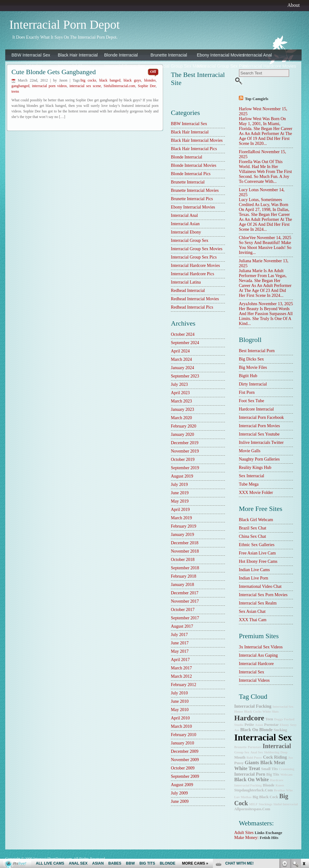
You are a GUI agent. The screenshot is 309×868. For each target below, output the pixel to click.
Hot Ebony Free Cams (258, 561)
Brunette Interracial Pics (192, 199)
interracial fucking (253, 706)
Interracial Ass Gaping (258, 655)
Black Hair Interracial (78, 55)
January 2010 (182, 743)
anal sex (257, 752)
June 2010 (180, 701)
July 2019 (179, 485)
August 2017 (182, 626)
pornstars (255, 747)
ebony (285, 725)
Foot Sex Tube (252, 401)
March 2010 (181, 726)
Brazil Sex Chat (253, 528)
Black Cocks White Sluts (261, 712)
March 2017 (181, 668)
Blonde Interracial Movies (194, 165)
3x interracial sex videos (261, 647)
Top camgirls (257, 99)
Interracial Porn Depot (65, 25)
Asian (259, 725)
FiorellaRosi (250, 152)
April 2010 (180, 718)
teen (269, 719)
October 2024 (183, 334)
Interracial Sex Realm (258, 603)
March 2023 (181, 401)
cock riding (275, 757)
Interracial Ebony (74, 66)
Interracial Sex (252, 672)
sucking (280, 730)
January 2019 (182, 535)
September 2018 (185, 568)
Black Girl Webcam (256, 520)
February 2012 (184, 685)
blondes (150, 80)
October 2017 (183, 610)
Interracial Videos (254, 680)
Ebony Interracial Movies (218, 55)
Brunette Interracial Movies (195, 190)
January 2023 (182, 409)
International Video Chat (260, 586)
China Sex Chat (252, 536)
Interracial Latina (74, 77)
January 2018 (182, 585)
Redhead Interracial (123, 77)
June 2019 (180, 493)
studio (239, 725)
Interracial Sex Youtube (259, 434)
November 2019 (185, 451)
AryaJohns (248, 304)
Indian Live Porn (254, 578)
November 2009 (185, 760)
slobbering (272, 752)
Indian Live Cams (254, 570)
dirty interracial (253, 384)
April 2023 (180, 393)
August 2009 (182, 785)
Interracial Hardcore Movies (265, 66)
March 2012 (181, 676)
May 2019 (180, 501)
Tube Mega (249, 484)
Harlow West (250, 109)
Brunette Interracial (169, 55)
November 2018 (185, 551)
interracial (277, 746)
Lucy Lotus (249, 190)
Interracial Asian (27, 66)
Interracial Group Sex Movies (172, 66)
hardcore (249, 718)
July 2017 (179, 635)
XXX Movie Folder (256, 493)
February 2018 (184, 576)
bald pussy (254, 758)
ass (290, 758)
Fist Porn (247, 392)
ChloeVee (247, 238)
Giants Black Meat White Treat (260, 766)
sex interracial (252, 476)
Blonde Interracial (121, 55)
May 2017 (180, 651)
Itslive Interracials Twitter (261, 442)
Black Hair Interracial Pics (194, 149)
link (304, 771)
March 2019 (181, 518)
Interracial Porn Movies (259, 426)
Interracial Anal (258, 55)
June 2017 (180, 643)
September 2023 (185, 376)
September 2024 (185, 343)
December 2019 (185, 443)
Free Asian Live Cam (257, 553)
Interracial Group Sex (125, 66)
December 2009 (185, 751)
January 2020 (182, 434)
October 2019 (183, 459)
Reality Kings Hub (255, 468)
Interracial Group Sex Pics (218, 66)
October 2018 (183, 560)
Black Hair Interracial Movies (197, 140)
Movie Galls (250, 451)
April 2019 (180, 510)
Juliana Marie (251, 261)
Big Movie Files (253, 367)
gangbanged (20, 86)
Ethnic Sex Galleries (257, 545)
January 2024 (182, 368)
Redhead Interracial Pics (192, 307)
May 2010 (180, 710)
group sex (242, 752)
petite (249, 725)
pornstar (271, 725)
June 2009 (180, 801)
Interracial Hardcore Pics (33, 77)
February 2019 (184, 526)
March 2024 (181, 359)
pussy (239, 763)
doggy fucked (284, 719)
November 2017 (185, 601)
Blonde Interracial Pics (191, 174)
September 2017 (185, 618)
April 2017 (180, 660)
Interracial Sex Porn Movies (263, 595)
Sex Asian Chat (252, 611)
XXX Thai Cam (253, 620)
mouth (240, 757)
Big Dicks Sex (251, 359)
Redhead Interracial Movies (195, 299)
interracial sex (263, 737)
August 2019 (182, 476)
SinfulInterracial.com (119, 86)
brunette (240, 747)
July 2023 (179, 384)
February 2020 (184, 426)
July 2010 (179, 693)
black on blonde (257, 730)
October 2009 (183, 768)
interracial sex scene (85, 86)
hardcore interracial (256, 409)
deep (284, 752)
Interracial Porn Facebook (261, 417)
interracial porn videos (49, 86)
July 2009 (179, 793)
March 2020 (181, 418)
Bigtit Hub (248, 376)
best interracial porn (257, 351)
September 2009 (185, 776)
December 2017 (185, 593)
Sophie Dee (147, 86)
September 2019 (185, 468)
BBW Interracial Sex (31, 55)
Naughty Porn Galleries (259, 459)
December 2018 (185, 543)
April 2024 (180, 351)
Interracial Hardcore (256, 664)
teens (15, 91)
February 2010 (184, 735)
